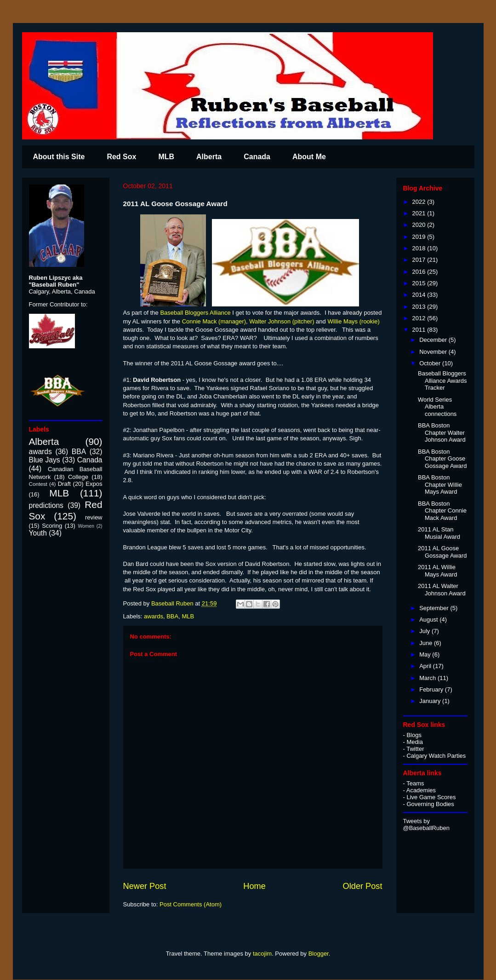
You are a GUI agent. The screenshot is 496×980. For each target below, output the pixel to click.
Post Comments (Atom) (191, 904)
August (429, 620)
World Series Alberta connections (437, 407)
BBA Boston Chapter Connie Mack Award (442, 511)
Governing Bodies (430, 804)
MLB (166, 157)
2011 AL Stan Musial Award (439, 533)
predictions (46, 505)
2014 (420, 295)
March (428, 678)
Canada (257, 157)
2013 (420, 307)
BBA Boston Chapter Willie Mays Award (440, 484)
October (431, 363)
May (426, 654)
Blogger (319, 954)
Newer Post (145, 886)
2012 (420, 318)
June (427, 643)
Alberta (209, 157)
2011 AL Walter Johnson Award (442, 590)
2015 (420, 283)
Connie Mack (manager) (214, 321)
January (431, 701)
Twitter (415, 749)
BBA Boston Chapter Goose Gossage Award (442, 459)
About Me (309, 157)
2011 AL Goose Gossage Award (442, 552)
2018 (420, 248)
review (94, 517)
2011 (420, 330)
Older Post (363, 886)
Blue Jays (45, 460)
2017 (420, 260)
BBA (172, 616)
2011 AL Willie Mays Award (438, 571)
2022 (420, 202)
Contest (38, 484)
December (434, 340)
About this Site (59, 157)
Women (86, 526)
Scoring (52, 526)
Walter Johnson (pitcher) (282, 321)
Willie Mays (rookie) (353, 321)
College (78, 477)
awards (154, 616)
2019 (420, 237)
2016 (420, 272)
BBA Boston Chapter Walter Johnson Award (442, 432)
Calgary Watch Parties (436, 756)
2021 (420, 213)
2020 (420, 225)
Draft (64, 484)
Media (414, 742)
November (434, 352)
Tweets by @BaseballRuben (426, 824)
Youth (38, 533)
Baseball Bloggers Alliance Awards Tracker (442, 380)
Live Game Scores (431, 797)
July (425, 631)
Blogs (414, 735)
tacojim (262, 954)
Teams (415, 783)
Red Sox (121, 157)
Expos (94, 484)
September (435, 608)
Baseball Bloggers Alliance (195, 313)
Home (254, 886)
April (426, 666)
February (432, 689)
